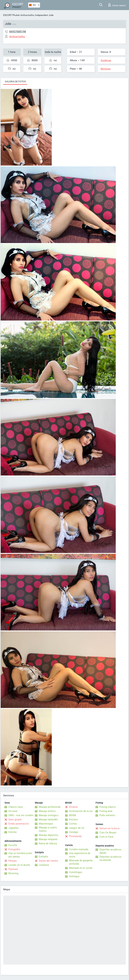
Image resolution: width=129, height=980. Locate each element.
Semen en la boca (109, 828)
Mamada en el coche (81, 868)
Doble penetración (19, 824)
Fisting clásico (108, 807)
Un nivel (13, 811)
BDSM (72, 815)
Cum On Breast (108, 833)
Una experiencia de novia (80, 855)
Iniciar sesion (117, 5)
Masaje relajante (48, 839)
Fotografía (14, 849)
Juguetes (14, 828)
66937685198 (18, 31)
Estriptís (44, 857)
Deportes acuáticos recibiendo (110, 858)
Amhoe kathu (27, 15)
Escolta (13, 845)
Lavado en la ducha (19, 865)
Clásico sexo (16, 807)
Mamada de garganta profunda (81, 862)
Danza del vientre (48, 861)
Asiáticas (106, 60)
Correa (73, 824)
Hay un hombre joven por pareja (20, 855)
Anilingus (74, 876)
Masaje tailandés (48, 819)
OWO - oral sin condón (21, 815)
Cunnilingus (76, 872)
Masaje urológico (49, 815)
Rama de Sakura (48, 843)
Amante (73, 807)
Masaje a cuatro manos (48, 829)
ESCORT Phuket (11, 15)
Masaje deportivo (49, 835)
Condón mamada (79, 849)
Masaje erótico (47, 811)
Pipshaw (13, 869)
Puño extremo (107, 815)
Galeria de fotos (15, 82)
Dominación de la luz (81, 811)
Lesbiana (44, 865)
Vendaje (74, 832)
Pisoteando (75, 836)
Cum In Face (106, 837)
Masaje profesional (50, 807)
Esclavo (73, 819)
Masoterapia (46, 824)
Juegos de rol (77, 828)
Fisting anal (106, 811)
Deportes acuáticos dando (110, 851)
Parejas (13, 861)
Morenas (106, 69)
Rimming (13, 873)
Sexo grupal (15, 819)
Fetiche (13, 832)
